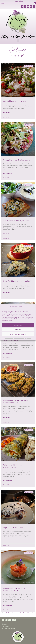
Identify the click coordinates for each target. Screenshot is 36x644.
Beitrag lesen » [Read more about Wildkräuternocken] (7, 353)
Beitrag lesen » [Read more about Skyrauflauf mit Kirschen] (7, 541)
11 (23, 613)
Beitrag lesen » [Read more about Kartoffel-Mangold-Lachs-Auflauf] (7, 293)
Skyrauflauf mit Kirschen (13, 528)
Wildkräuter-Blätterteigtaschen (16, 220)
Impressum (28, 338)
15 (33, 613)
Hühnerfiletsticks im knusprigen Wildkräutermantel (16, 401)
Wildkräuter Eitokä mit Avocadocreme (12, 466)
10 (21, 613)
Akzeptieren (18, 325)
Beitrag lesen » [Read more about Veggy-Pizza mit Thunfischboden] (7, 173)
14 (31, 613)
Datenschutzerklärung (19, 338)
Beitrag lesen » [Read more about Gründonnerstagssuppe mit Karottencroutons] (7, 605)
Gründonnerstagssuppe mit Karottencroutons (14, 589)
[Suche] (35, 3)
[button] (33, 307)
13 (28, 613)
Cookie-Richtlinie (9, 338)
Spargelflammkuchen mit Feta (16, 101)
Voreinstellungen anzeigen (18, 334)
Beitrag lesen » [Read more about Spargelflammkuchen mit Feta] (7, 113)
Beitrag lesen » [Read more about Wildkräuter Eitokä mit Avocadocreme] (7, 480)
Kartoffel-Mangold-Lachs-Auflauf (17, 281)
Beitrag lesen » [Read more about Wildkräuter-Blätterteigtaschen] (7, 234)
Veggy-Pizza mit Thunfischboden (17, 160)
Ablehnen (18, 329)
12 (26, 613)
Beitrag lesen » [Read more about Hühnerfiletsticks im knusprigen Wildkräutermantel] (7, 418)
